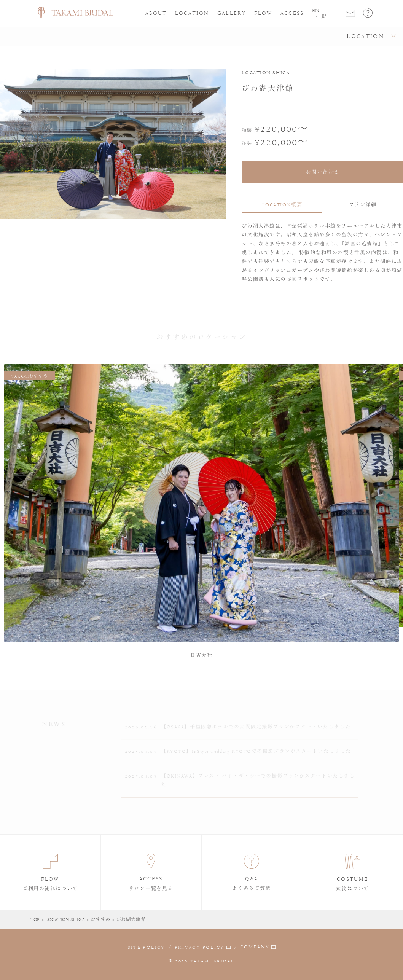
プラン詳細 (363, 205)
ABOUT (156, 13)
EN (316, 11)
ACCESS (292, 13)
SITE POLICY (146, 947)
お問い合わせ (323, 172)
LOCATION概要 (282, 205)
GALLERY (232, 13)
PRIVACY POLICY (200, 947)
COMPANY (255, 947)
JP (324, 16)
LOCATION (192, 13)
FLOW (263, 13)
